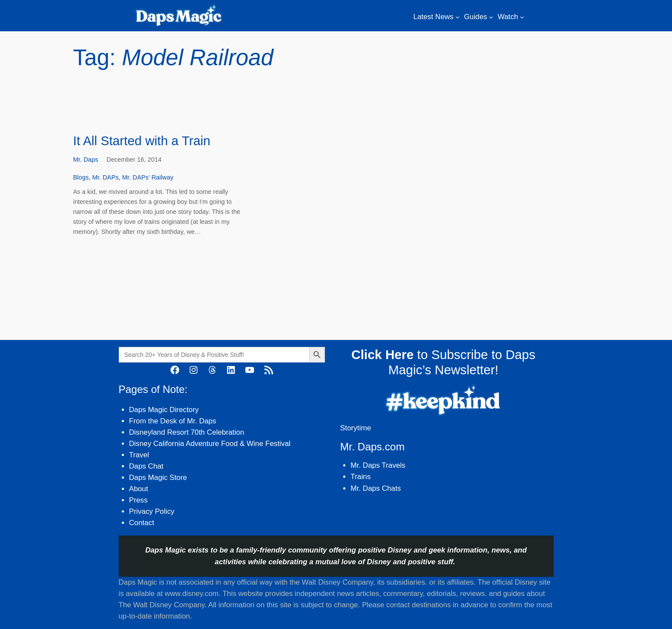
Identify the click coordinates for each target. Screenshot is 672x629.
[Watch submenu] (522, 17)
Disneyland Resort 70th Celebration (187, 432)
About (139, 489)
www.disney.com (192, 594)
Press (139, 500)
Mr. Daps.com (372, 447)
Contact (142, 523)
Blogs (81, 177)
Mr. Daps (86, 160)
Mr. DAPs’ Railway (148, 177)
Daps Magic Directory (164, 410)
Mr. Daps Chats (376, 488)
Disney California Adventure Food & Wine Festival (210, 444)
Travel (139, 455)
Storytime (356, 428)
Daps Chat (146, 466)
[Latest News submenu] (458, 17)
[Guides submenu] (491, 17)
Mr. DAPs (105, 177)
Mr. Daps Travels (378, 465)
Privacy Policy (152, 511)
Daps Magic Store (158, 478)
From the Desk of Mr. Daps (173, 421)
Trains (361, 477)
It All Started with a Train (142, 141)
